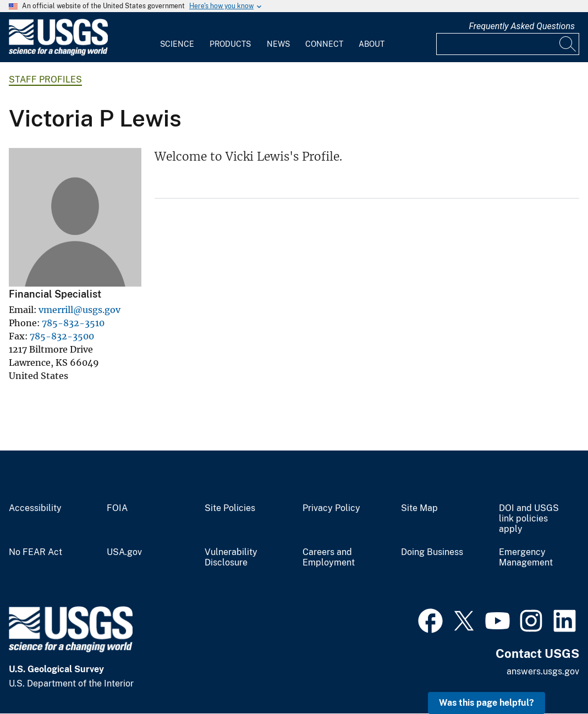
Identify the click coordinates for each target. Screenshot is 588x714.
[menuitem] (177, 37)
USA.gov (124, 552)
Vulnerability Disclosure (231, 558)
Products (230, 44)
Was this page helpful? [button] (487, 703)
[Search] (568, 44)
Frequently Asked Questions (522, 26)
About (372, 44)
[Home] (58, 53)
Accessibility (35, 508)
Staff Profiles (45, 79)
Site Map (419, 508)
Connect (324, 44)
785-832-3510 (73, 323)
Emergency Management (526, 558)
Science (177, 44)
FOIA (117, 508)
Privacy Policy (331, 508)
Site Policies (230, 508)
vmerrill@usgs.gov (79, 310)
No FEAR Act (35, 552)
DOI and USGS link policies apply (529, 519)
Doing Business (432, 552)
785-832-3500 (62, 336)
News (278, 44)
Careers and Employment (329, 558)
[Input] (508, 44)
